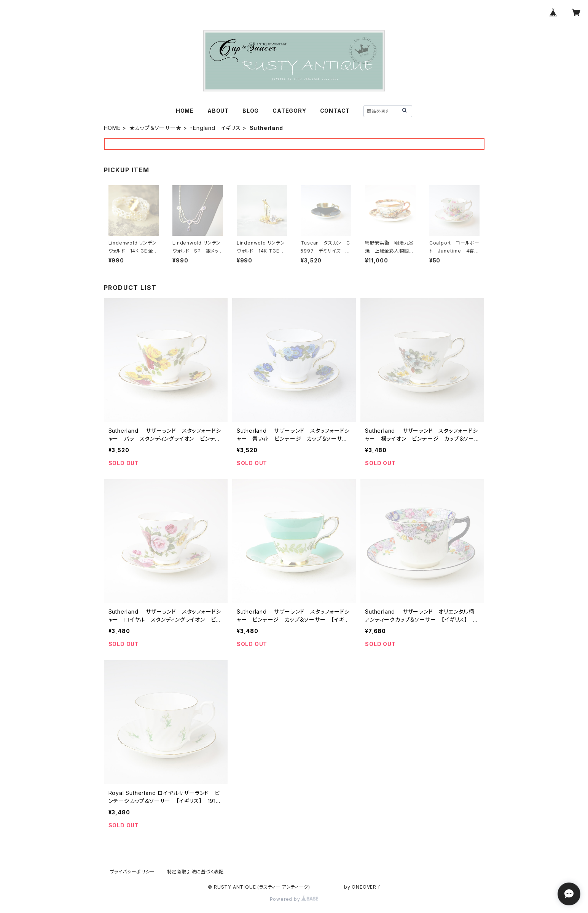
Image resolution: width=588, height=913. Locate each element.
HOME (185, 111)
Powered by (294, 899)
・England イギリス (215, 128)
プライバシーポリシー (132, 872)
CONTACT (335, 111)
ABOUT (218, 111)
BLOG (251, 111)
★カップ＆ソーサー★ (155, 128)
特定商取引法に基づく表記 (196, 872)
